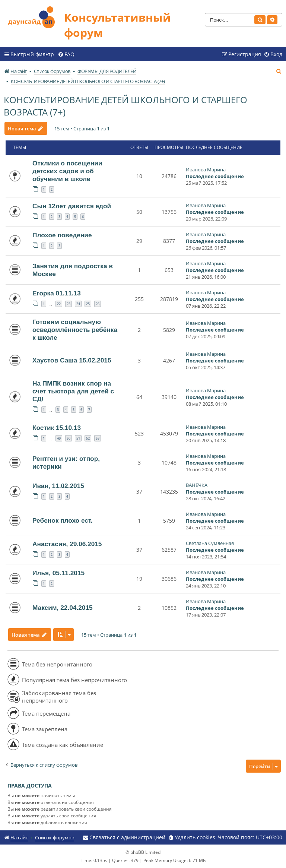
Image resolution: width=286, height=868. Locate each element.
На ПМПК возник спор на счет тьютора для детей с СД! (73, 391)
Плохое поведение (62, 235)
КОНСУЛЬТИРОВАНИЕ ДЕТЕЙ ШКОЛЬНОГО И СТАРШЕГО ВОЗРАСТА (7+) (125, 106)
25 (88, 304)
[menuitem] (66, 54)
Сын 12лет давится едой (72, 206)
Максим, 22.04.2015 (63, 608)
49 (59, 438)
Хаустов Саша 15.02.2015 (72, 360)
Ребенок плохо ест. (63, 520)
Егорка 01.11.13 (57, 293)
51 (78, 438)
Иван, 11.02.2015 (58, 486)
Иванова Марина (206, 170)
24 (78, 304)
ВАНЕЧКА (197, 485)
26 (98, 304)
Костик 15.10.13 (57, 428)
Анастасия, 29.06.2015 (67, 544)
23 (69, 304)
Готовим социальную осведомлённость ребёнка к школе (75, 330)
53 (98, 438)
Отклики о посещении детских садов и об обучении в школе (67, 171)
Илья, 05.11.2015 (58, 573)
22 (59, 304)
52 (88, 438)
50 (69, 438)
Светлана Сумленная (210, 543)
